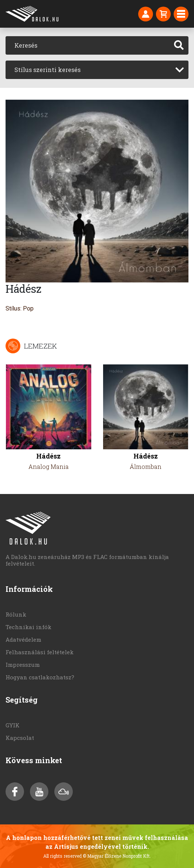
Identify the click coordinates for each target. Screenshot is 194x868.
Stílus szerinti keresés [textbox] (47, 70)
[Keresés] (88, 45)
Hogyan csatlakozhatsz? (40, 677)
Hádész (48, 456)
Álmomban (146, 466)
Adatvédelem (23, 639)
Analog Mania (49, 466)
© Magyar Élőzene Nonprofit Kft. (117, 856)
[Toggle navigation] (181, 14)
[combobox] (97, 70)
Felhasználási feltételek (40, 652)
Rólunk (16, 614)
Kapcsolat (20, 738)
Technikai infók (28, 627)
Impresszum (23, 665)
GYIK (13, 725)
